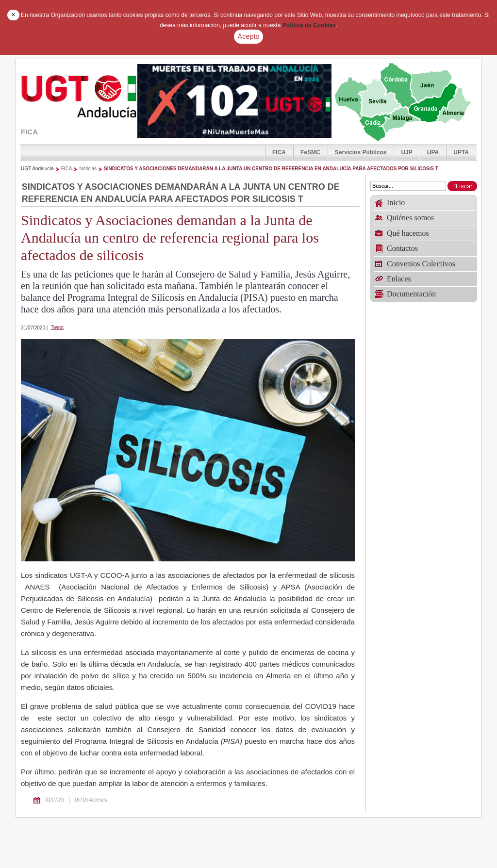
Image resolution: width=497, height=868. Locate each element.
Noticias (88, 169)
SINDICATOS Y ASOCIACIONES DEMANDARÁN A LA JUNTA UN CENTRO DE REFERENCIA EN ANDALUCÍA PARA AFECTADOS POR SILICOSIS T (271, 169)
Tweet (57, 327)
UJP (406, 152)
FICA (279, 152)
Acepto (249, 36)
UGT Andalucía (37, 169)
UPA (433, 152)
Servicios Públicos (361, 152)
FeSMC (310, 152)
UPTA (461, 152)
